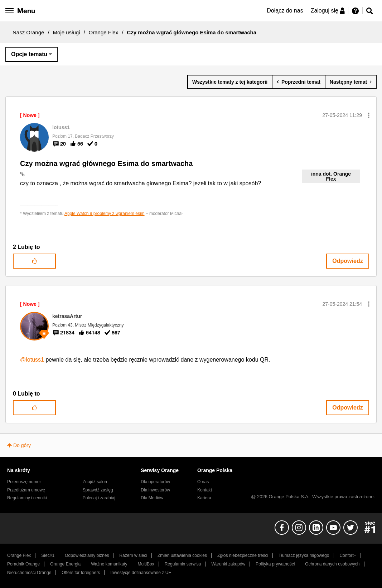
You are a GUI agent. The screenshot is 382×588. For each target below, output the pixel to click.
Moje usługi (67, 32)
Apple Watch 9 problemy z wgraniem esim (105, 214)
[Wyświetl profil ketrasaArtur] (67, 316)
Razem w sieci (133, 555)
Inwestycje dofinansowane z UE (141, 573)
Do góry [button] (22, 445)
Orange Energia (65, 564)
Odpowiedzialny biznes (87, 555)
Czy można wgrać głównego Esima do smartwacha (106, 163)
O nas (203, 482)
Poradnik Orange (23, 564)
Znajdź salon (95, 482)
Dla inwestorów (155, 490)
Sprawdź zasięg (98, 490)
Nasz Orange (28, 32)
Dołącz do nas (285, 11)
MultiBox (146, 564)
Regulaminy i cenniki (27, 498)
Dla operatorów (155, 482)
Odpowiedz (347, 261)
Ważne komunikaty (109, 564)
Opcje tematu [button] (29, 54)
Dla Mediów (152, 498)
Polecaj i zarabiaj (99, 498)
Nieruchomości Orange (29, 573)
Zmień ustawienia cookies (182, 555)
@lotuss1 (32, 360)
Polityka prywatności (275, 564)
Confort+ (348, 555)
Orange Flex (104, 32)
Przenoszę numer (24, 482)
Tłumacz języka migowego (304, 555)
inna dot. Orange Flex (331, 176)
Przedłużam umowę (26, 490)
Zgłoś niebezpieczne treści (243, 555)
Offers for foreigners (81, 573)
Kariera (204, 498)
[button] (369, 115)
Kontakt (205, 490)
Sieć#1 (48, 555)
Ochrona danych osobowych (332, 564)
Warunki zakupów (228, 564)
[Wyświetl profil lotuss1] (61, 127)
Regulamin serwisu (183, 564)
